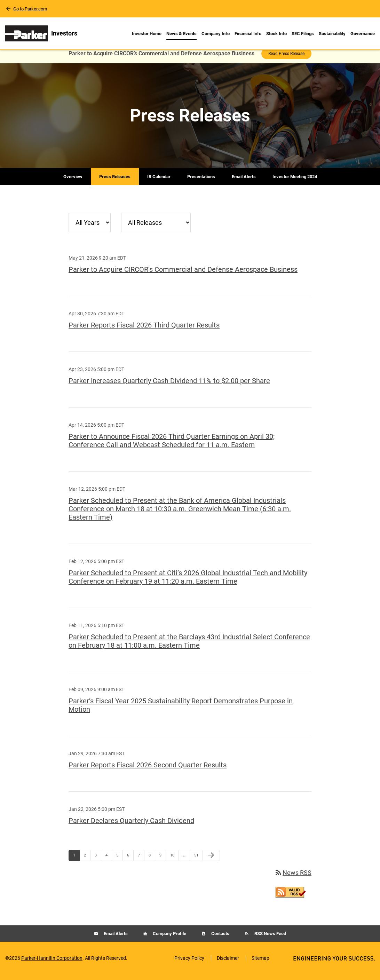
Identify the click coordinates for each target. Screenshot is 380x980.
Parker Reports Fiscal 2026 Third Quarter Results (144, 331)
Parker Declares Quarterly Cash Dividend (131, 826)
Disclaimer (228, 964)
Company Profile (169, 939)
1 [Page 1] (76, 862)
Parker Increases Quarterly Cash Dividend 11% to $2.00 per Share (169, 386)
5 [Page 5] (119, 862)
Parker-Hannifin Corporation (52, 964)
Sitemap (260, 964)
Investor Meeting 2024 (295, 182)
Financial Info (248, 34)
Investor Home (147, 34)
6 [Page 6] (130, 862)
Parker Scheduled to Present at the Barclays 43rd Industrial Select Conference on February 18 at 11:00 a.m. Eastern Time (189, 647)
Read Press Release (286, 59)
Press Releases (115, 182)
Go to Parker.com (30, 9)
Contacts (220, 939)
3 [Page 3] (98, 862)
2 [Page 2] (87, 862)
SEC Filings (303, 34)
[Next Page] (211, 861)
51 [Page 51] (198, 862)
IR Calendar (159, 182)
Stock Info (276, 34)
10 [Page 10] (174, 862)
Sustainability (332, 34)
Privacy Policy (189, 964)
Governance (363, 34)
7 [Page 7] (141, 862)
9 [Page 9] (163, 862)
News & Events (181, 34)
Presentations (201, 182)
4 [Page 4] (109, 862)
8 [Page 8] (152, 862)
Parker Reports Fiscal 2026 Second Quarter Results (148, 770)
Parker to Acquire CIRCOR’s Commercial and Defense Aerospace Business (183, 275)
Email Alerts (244, 182)
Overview (73, 182)
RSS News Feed (270, 939)
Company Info (216, 34)
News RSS (293, 878)
